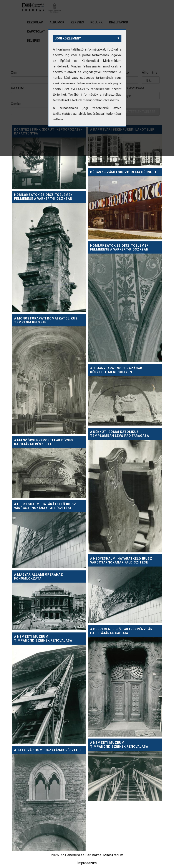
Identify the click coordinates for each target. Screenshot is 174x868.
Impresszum (87, 863)
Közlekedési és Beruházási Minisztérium (92, 855)
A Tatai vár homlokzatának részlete (48, 750)
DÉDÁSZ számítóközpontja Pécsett (123, 172)
